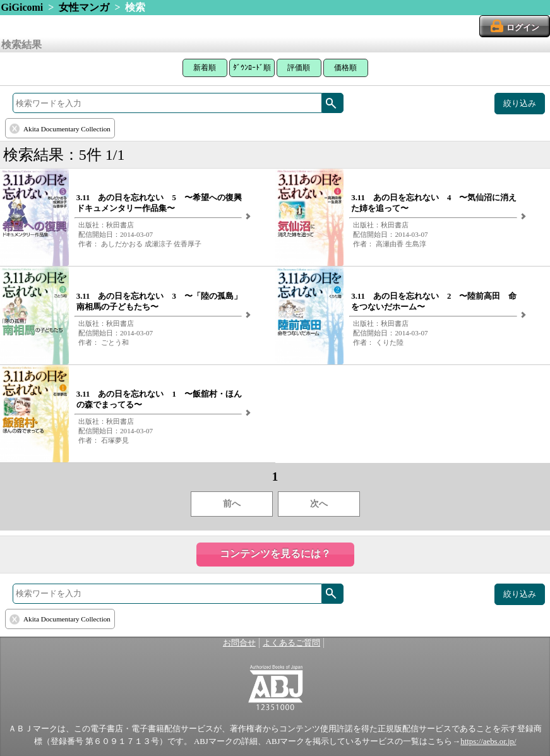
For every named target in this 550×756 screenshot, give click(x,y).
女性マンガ (84, 7)
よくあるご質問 (291, 643)
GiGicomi (22, 7)
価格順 (345, 68)
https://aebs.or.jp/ (488, 741)
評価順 (299, 68)
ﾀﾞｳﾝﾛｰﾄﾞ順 (252, 68)
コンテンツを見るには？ (275, 554)
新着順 (205, 68)
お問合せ (239, 643)
